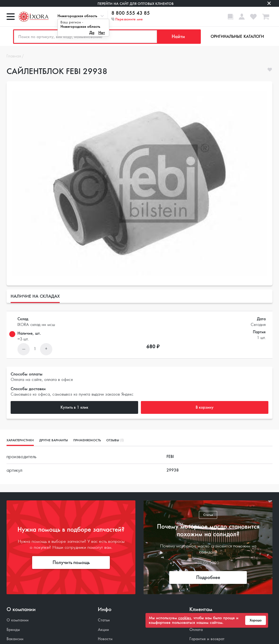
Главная (14, 56)
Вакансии (15, 639)
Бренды (13, 630)
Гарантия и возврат (207, 639)
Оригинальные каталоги (237, 36)
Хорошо (256, 620)
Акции (103, 630)
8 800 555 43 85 (131, 13)
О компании (18, 620)
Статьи (104, 620)
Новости (105, 639)
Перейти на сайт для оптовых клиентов (136, 4)
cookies (185, 618)
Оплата (196, 630)
